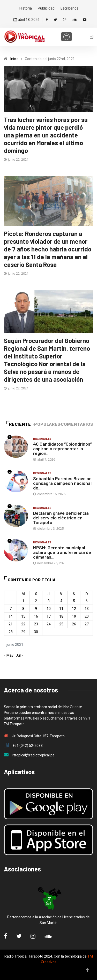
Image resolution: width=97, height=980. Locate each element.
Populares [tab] (47, 424)
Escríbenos (69, 8)
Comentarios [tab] (77, 424)
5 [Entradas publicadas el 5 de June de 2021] (74, 601)
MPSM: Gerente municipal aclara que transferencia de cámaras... (62, 552)
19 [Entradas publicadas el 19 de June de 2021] (74, 616)
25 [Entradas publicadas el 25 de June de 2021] (61, 624)
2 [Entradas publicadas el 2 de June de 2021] (36, 601)
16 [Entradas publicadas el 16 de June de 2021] (36, 616)
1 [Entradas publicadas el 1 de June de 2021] (23, 601)
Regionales (42, 439)
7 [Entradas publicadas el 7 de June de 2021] (11, 609)
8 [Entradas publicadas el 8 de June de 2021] (23, 609)
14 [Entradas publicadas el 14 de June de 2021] (11, 616)
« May (9, 655)
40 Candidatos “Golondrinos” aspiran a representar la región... (62, 448)
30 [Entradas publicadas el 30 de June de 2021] (36, 632)
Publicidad (46, 8)
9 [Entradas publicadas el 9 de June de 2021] (36, 609)
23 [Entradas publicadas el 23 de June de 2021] (36, 624)
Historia (26, 8)
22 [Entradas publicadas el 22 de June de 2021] (23, 624)
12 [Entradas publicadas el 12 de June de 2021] (74, 609)
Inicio (14, 59)
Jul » (20, 655)
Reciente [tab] (19, 424)
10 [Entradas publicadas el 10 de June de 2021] (49, 609)
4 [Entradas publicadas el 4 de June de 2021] (61, 601)
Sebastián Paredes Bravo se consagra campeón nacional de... (62, 483)
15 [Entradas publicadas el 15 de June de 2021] (23, 616)
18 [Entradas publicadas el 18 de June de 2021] (61, 616)
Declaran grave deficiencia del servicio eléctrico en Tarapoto (61, 518)
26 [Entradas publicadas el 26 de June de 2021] (74, 624)
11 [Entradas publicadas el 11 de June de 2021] (61, 609)
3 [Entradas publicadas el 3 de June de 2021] (49, 601)
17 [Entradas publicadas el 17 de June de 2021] (49, 616)
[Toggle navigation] (66, 37)
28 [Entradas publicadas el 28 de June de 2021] (11, 632)
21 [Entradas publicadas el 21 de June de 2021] (11, 624)
